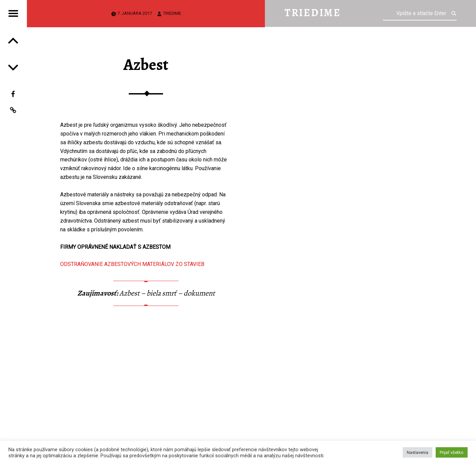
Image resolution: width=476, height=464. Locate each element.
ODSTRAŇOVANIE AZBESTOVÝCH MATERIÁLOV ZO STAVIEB (132, 264)
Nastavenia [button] (418, 452)
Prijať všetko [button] (452, 452)
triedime (172, 13)
